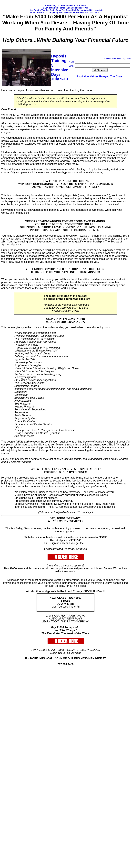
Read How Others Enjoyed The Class (100, 77)
